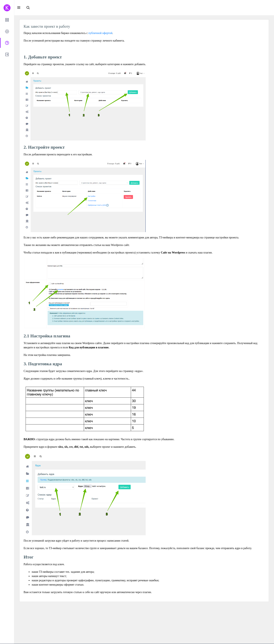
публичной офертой (100, 33)
